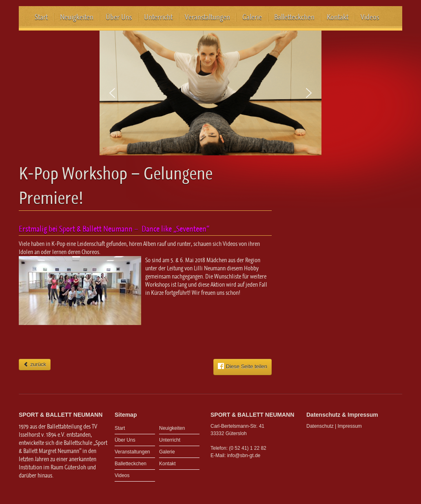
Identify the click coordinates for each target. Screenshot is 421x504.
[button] (112, 93)
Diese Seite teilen (243, 366)
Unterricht (158, 17)
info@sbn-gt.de (244, 455)
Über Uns (119, 17)
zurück (35, 364)
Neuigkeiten (77, 17)
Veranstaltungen (207, 17)
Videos (370, 17)
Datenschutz (320, 426)
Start (41, 17)
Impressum (350, 426)
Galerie (252, 17)
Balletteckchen (294, 17)
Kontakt (338, 17)
